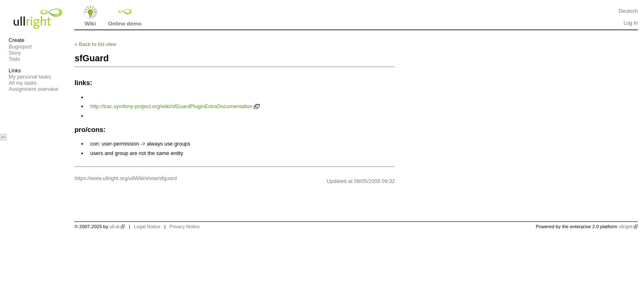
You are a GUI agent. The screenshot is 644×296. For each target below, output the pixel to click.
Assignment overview (33, 89)
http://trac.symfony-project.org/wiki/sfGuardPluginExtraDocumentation (171, 106)
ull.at (115, 227)
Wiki (90, 24)
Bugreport (20, 47)
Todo (14, 59)
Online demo (125, 24)
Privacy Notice (184, 227)
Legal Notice (147, 227)
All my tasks (23, 83)
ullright (626, 227)
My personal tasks (30, 77)
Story (15, 53)
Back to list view (95, 44)
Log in (631, 23)
